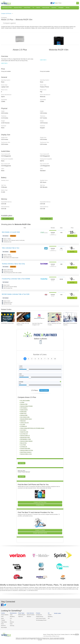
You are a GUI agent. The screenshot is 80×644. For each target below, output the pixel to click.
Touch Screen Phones (41, 618)
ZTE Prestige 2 (24, 408)
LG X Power (23, 445)
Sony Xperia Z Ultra (25, 417)
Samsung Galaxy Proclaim (26, 406)
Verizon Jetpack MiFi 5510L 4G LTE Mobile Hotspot (32, 428)
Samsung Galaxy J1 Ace (26, 454)
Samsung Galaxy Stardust (26, 441)
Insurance (54, 8)
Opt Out (77, 634)
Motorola (12, 622)
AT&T (2, 617)
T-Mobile (3, 620)
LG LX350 (23, 424)
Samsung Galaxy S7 (25, 436)
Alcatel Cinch (23, 413)
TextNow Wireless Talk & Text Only (13, 264)
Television (29, 617)
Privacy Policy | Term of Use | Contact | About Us (58, 634)
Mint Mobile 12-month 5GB (11, 232)
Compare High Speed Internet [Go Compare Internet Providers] (40, 533)
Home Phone (27, 8)
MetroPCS (3, 626)
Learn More (22, 463)
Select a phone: (41, 339)
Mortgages (61, 8)
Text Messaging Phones (41, 620)
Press (60, 3)
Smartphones (39, 615)
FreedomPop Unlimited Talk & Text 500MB (16, 279)
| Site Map (72, 634)
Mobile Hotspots (22, 615)
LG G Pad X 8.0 (24, 434)
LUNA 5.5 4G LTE (24, 423)
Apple (11, 615)
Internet (38, 8)
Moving (68, 8)
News (56, 3)
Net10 (2, 624)
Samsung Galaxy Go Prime (27, 450)
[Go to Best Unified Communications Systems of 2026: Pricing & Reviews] (70, 317)
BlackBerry (12, 617)
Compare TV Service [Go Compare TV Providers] (40, 530)
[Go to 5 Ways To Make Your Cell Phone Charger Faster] (23, 317)
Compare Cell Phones (6, 13)
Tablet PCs (21, 617)
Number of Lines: (40, 355)
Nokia (11, 624)
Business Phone (18, 8)
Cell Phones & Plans (7, 8)
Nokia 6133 (23, 421)
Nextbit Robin (23, 412)
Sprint (2, 618)
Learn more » (4, 63)
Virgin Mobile (4, 622)
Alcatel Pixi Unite (24, 432)
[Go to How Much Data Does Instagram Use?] (39, 317)
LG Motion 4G (24, 426)
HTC (11, 618)
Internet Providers (31, 615)
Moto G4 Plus (23, 443)
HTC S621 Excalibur (25, 400)
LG (11, 620)
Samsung (12, 626)
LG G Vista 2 (23, 430)
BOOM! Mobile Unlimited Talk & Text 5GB (16, 294)
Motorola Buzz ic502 (25, 437)
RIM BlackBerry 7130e (26, 439)
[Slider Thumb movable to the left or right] (28, 370)
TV (33, 8)
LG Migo (22, 402)
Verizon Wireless (5, 615)
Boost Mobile (4, 627)
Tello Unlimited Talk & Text (11, 248)
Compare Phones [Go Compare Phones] (40, 505)
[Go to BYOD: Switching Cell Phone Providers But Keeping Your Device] (55, 317)
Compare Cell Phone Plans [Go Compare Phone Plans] (40, 502)
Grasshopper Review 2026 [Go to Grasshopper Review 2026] (7, 323)
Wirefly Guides (58, 613)
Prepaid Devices (40, 617)
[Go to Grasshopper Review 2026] (8, 317)
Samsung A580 (24, 415)
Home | (45, 634)
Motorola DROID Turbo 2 (26, 419)
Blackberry (50, 617)
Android (50, 615)
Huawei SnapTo (24, 410)
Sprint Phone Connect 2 (26, 452)
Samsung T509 (24, 404)
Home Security (46, 8)
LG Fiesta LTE (24, 447)
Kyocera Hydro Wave (25, 448)
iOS (49, 618)
